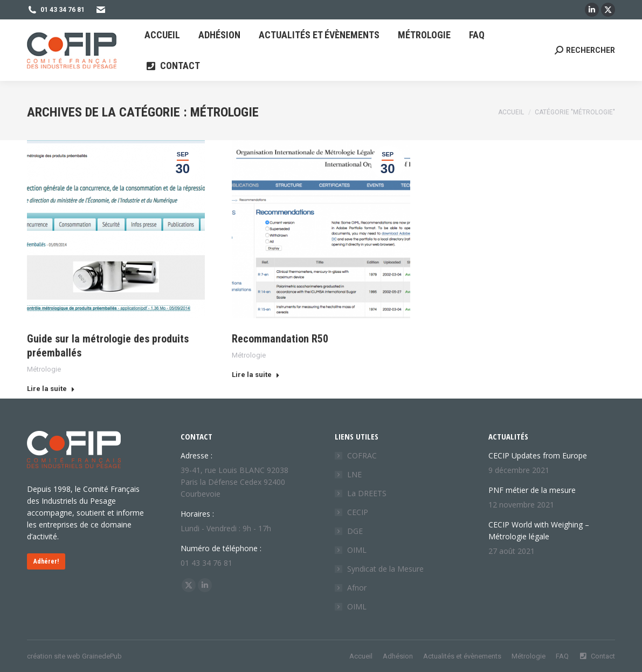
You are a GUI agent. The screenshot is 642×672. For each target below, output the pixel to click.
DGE (355, 531)
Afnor (357, 588)
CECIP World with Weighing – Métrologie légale (539, 530)
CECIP (358, 512)
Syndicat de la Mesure (385, 569)
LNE (354, 474)
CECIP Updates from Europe (538, 455)
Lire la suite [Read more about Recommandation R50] (256, 375)
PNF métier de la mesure (532, 490)
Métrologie (44, 369)
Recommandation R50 (280, 339)
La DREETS (367, 493)
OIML (357, 550)
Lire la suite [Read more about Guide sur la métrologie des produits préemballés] (51, 389)
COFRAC (362, 455)
